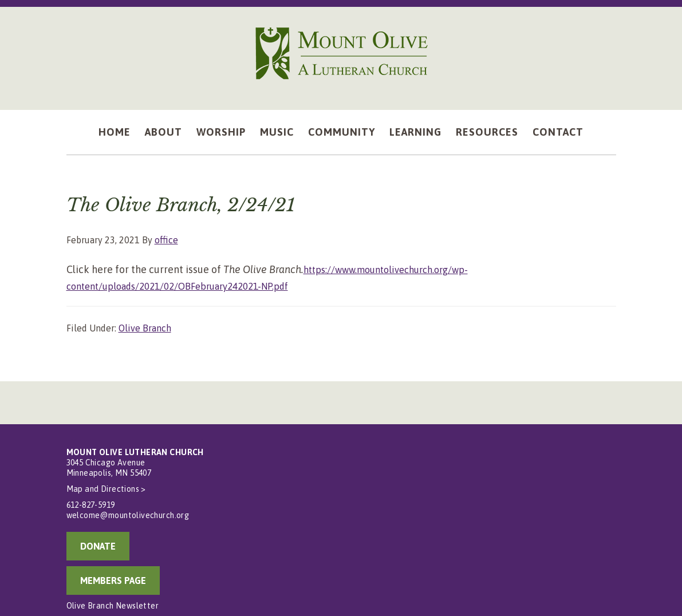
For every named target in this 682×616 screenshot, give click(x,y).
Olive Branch (145, 328)
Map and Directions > (106, 489)
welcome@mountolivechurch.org (128, 515)
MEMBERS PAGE (113, 581)
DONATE (98, 546)
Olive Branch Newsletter (113, 606)
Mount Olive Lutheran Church (341, 53)
